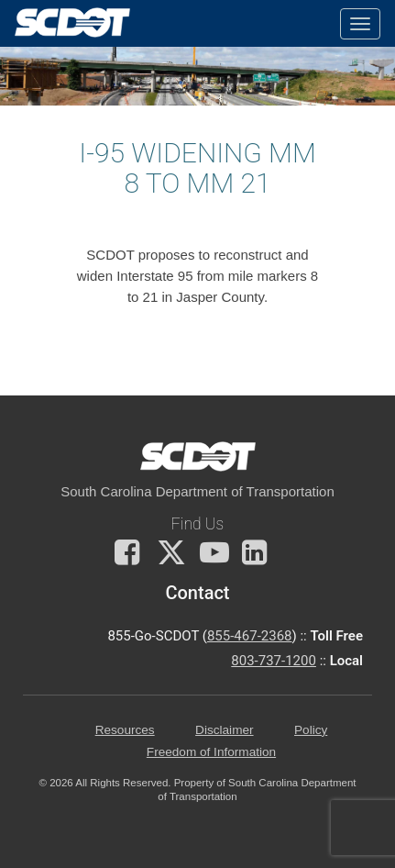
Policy (311, 730)
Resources (125, 730)
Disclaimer (224, 730)
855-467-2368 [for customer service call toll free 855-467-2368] (250, 636)
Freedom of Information (211, 752)
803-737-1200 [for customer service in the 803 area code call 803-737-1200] (274, 661)
